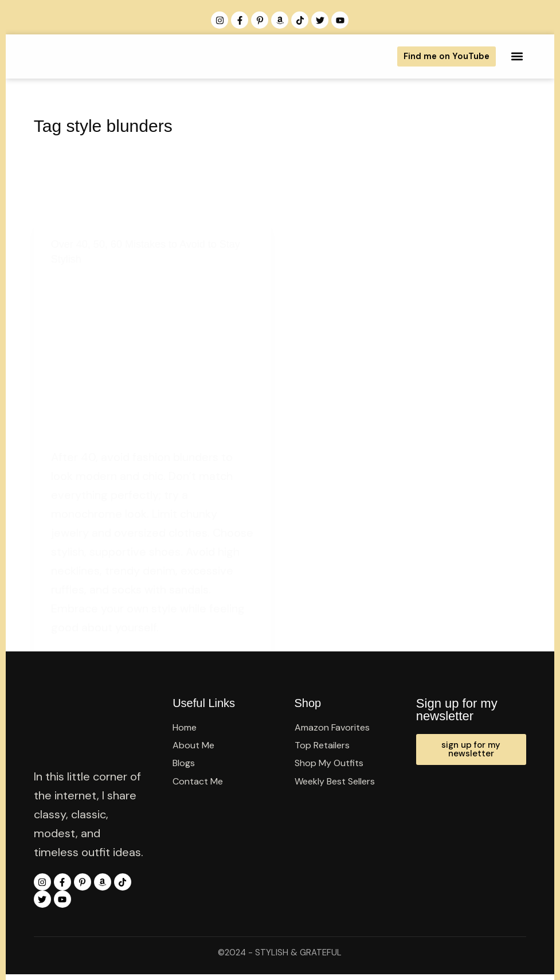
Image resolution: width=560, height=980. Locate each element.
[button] (517, 56)
